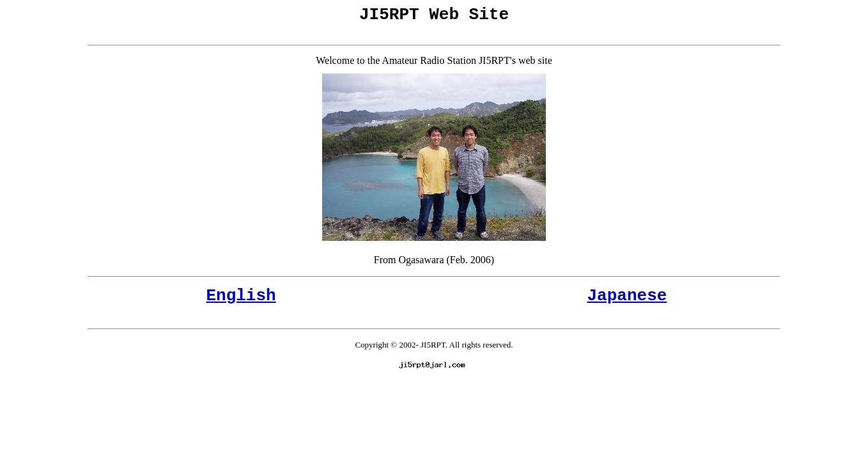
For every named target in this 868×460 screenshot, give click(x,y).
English (241, 302)
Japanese (627, 302)
